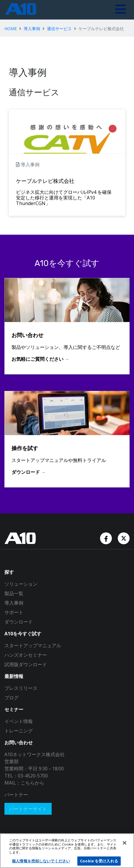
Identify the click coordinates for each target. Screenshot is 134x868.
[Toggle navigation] (121, 10)
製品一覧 (14, 593)
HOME (11, 29)
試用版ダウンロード (26, 664)
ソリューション (21, 584)
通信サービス (59, 29)
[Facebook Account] (107, 538)
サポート (14, 612)
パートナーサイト (28, 809)
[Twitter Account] (124, 538)
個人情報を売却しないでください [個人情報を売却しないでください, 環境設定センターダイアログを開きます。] (41, 861)
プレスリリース (21, 688)
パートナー (16, 795)
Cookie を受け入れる (99, 861)
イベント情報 (19, 721)
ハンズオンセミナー (26, 655)
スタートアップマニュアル (33, 645)
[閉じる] (125, 843)
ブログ (12, 698)
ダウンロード (19, 622)
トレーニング (19, 731)
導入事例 (32, 29)
